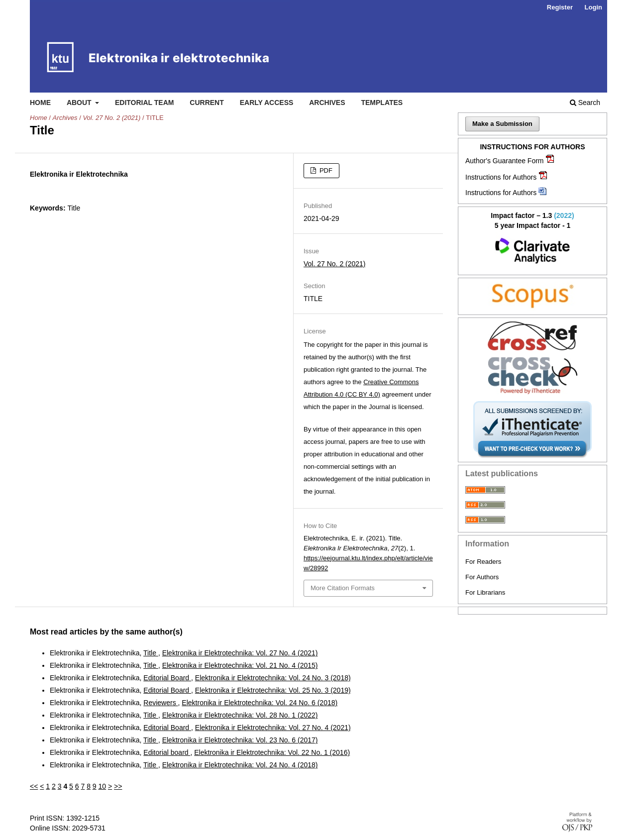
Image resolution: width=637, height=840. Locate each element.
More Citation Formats (343, 588)
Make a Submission (502, 124)
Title (151, 653)
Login (593, 7)
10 (103, 786)
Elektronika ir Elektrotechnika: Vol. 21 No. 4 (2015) (240, 665)
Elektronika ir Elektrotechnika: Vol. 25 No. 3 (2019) (273, 690)
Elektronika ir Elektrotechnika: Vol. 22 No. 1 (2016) (272, 752)
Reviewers (160, 703)
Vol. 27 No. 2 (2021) (111, 118)
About (80, 103)
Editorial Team (145, 103)
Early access (267, 103)
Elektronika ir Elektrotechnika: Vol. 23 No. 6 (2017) (240, 740)
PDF (325, 170)
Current (207, 103)
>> (118, 786)
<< (34, 786)
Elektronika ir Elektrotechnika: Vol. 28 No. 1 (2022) (240, 715)
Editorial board (167, 752)
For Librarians (485, 592)
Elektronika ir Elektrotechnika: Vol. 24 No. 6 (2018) (260, 703)
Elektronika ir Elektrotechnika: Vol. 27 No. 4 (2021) (240, 653)
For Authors (482, 577)
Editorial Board (167, 678)
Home (40, 103)
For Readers (483, 562)
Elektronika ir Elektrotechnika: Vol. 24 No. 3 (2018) (273, 678)
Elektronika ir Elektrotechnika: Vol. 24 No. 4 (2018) (240, 765)
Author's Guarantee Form (505, 161)
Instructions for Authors (501, 177)
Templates (382, 103)
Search (585, 103)
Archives (327, 103)
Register (560, 7)
